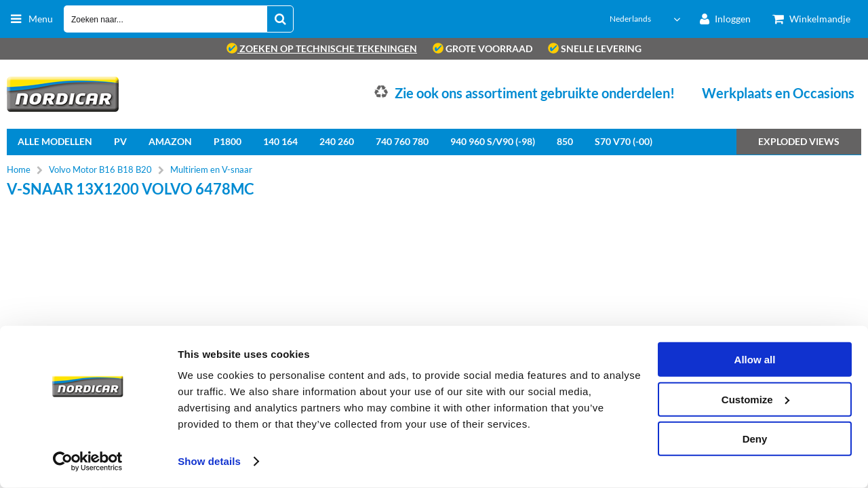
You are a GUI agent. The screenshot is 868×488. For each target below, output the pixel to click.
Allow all (755, 360)
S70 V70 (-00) (624, 141)
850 (565, 141)
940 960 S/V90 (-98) (493, 141)
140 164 (280, 141)
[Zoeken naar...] (280, 19)
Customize (755, 399)
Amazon (170, 141)
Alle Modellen (55, 141)
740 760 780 (402, 141)
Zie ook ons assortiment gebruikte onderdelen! (535, 93)
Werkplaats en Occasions (778, 93)
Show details (209, 461)
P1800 (228, 141)
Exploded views (799, 141)
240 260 (337, 141)
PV (120, 141)
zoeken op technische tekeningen (322, 48)
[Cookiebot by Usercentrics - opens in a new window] (88, 462)
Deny (755, 439)
